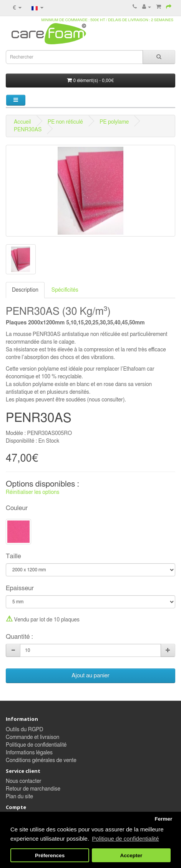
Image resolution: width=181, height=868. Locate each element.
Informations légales (29, 753)
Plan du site (19, 797)
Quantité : (19, 637)
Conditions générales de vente (41, 761)
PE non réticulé (65, 122)
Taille (13, 556)
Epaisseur (20, 588)
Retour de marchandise (33, 789)
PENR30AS (28, 130)
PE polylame (114, 122)
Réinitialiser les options (32, 492)
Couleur (17, 508)
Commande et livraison (32, 737)
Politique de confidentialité (36, 745)
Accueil (22, 122)
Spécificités (65, 290)
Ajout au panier (90, 676)
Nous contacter (23, 781)
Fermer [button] (163, 819)
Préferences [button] (50, 855)
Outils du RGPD (24, 730)
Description (25, 290)
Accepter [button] (131, 855)
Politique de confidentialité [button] (125, 839)
